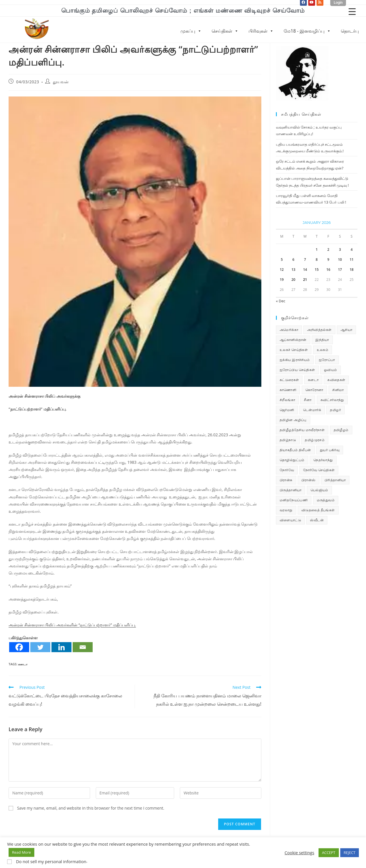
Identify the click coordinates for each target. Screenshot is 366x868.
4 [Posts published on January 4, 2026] (352, 249)
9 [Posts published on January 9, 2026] (328, 260)
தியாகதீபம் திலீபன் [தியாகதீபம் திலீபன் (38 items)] (295, 450)
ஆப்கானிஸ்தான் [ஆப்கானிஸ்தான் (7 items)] (293, 340)
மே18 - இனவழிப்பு (307, 31)
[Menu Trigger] (352, 11)
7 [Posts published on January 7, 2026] (305, 260)
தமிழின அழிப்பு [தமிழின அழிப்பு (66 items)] (293, 420)
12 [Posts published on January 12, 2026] (282, 270)
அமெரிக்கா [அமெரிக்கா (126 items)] (289, 330)
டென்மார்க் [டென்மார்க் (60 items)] (312, 410)
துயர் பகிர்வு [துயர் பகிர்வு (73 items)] (330, 450)
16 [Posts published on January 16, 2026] (328, 270)
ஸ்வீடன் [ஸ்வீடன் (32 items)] (317, 520)
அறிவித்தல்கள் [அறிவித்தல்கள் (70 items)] (319, 330)
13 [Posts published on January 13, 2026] (293, 270)
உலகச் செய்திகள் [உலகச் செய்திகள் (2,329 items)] (294, 350)
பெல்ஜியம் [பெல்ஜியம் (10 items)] (319, 490)
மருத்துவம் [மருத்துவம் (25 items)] (326, 500)
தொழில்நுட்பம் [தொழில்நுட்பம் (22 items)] (292, 460)
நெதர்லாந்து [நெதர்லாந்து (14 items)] (323, 460)
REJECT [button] (350, 853)
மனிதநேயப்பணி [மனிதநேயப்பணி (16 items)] (294, 500)
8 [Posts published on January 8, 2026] (317, 260)
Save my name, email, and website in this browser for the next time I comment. (91, 808)
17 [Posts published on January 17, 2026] (340, 270)
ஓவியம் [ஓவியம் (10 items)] (331, 370)
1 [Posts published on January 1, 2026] (317, 249)
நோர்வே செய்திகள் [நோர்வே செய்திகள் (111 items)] (319, 470)
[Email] (83, 647)
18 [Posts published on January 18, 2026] (352, 270)
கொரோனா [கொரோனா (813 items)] (314, 390)
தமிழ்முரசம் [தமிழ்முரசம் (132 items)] (315, 440)
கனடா (23, 664)
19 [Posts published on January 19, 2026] (282, 280)
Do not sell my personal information (51, 861)
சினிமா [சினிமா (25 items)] (338, 390)
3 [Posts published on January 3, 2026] (340, 249)
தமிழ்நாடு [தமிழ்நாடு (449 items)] (288, 440)
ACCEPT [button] (329, 853)
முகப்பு (191, 31)
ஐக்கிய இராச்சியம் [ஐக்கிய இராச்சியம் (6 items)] (295, 360)
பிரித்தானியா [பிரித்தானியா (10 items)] (335, 480)
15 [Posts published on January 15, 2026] (317, 270)
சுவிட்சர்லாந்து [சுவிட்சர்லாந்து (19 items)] (332, 400)
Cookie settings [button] (299, 853)
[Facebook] (19, 647)
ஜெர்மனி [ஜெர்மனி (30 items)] (287, 410)
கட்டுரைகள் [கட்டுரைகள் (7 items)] (289, 380)
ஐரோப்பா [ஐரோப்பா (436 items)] (327, 360)
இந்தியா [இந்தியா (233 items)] (322, 340)
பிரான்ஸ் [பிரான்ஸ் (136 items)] (309, 480)
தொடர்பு (350, 31)
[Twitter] (40, 647)
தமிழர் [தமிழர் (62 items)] (335, 410)
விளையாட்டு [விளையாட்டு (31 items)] (290, 520)
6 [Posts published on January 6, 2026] (294, 260)
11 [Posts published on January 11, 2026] (352, 260)
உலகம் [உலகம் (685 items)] (323, 350)
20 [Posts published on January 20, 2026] (293, 280)
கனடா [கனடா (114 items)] (313, 380)
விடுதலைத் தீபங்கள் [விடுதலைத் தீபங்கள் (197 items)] (318, 510)
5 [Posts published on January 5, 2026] (282, 260)
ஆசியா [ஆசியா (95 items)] (346, 330)
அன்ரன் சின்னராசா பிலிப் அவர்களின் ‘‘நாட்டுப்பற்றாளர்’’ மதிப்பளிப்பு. (72, 625)
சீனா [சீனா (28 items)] (308, 400)
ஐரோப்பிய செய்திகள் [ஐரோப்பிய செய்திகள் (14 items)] (297, 370)
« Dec (281, 301)
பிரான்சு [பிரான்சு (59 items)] (286, 480)
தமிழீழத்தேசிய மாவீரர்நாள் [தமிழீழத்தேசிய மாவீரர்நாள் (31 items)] (302, 430)
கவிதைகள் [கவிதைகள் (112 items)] (336, 380)
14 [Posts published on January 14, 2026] (305, 270)
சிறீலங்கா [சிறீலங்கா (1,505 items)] (287, 400)
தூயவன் (61, 82)
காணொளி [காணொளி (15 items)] (288, 390)
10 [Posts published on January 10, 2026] (340, 260)
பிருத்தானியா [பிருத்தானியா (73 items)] (291, 490)
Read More (21, 852)
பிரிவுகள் (261, 31)
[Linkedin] (61, 647)
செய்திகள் (225, 31)
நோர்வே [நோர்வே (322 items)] (287, 470)
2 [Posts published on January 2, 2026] (328, 249)
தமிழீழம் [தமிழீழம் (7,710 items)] (341, 430)
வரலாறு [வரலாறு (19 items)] (286, 510)
